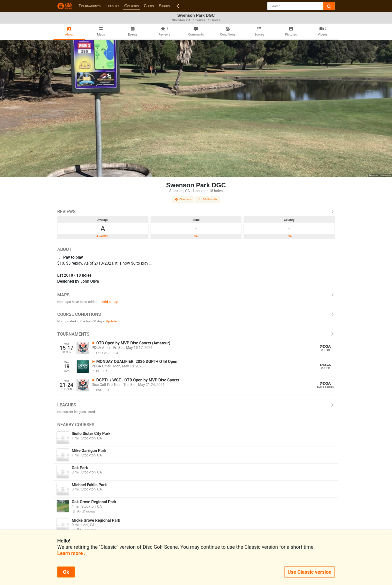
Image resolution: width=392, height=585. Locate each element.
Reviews (196, 212)
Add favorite (208, 199)
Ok (66, 572)
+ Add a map (109, 302)
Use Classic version (309, 572)
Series (164, 6)
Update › (112, 321)
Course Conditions (196, 314)
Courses (131, 6)
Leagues (112, 6)
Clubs (149, 6)
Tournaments (89, 6)
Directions (183, 199)
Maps (196, 295)
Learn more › (71, 553)
